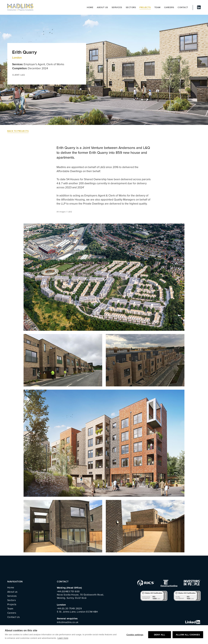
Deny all (160, 635)
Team (157, 7)
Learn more (63, 638)
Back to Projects (18, 131)
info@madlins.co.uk (68, 622)
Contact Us (14, 617)
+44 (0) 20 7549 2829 (69, 608)
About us (102, 7)
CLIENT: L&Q (18, 75)
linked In (199, 7)
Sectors (131, 7)
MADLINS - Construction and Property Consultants (20, 7)
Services (117, 7)
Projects (145, 7)
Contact (183, 7)
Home (90, 7)
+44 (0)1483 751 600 (68, 591)
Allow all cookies (188, 635)
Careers (169, 7)
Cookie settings (135, 635)
